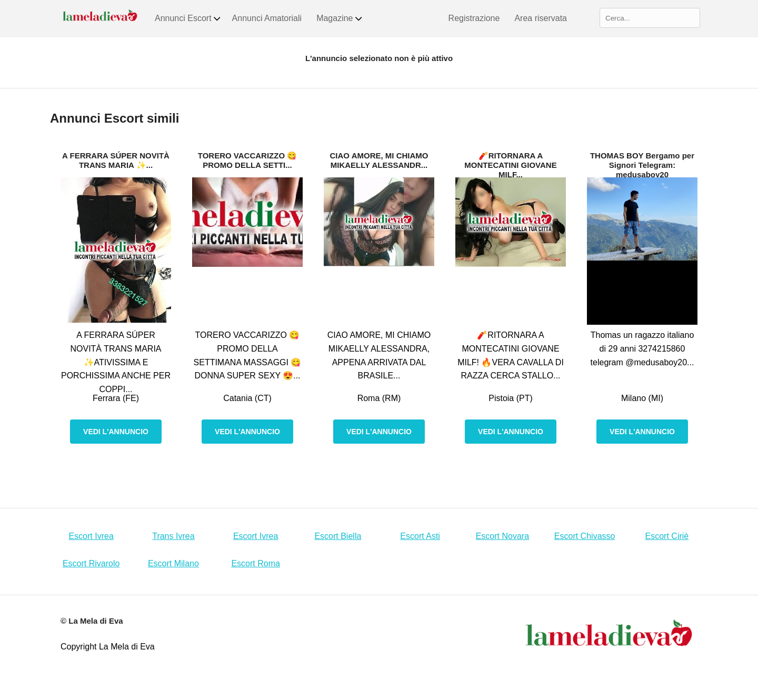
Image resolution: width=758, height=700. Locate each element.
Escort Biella (338, 536)
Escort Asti (420, 536)
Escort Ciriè (667, 536)
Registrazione (474, 18)
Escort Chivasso (585, 536)
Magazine (340, 18)
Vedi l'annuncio (116, 432)
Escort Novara (502, 536)
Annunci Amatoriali (267, 18)
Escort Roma (255, 563)
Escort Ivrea (91, 536)
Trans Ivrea (173, 536)
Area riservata (541, 18)
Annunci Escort (188, 18)
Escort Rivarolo (91, 563)
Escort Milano (173, 563)
